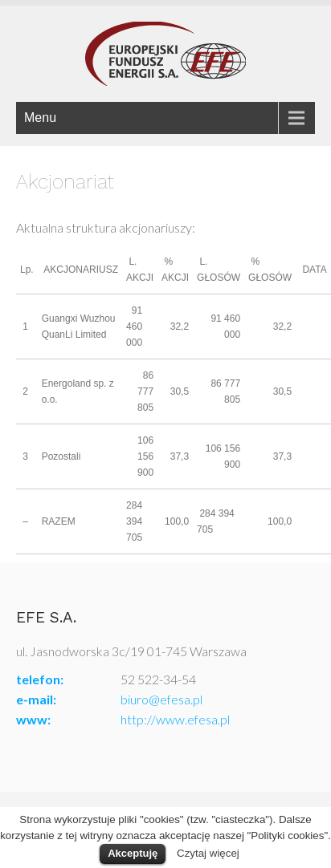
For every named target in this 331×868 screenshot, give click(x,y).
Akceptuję (133, 853)
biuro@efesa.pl (161, 699)
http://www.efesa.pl (175, 719)
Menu (40, 118)
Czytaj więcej (208, 853)
